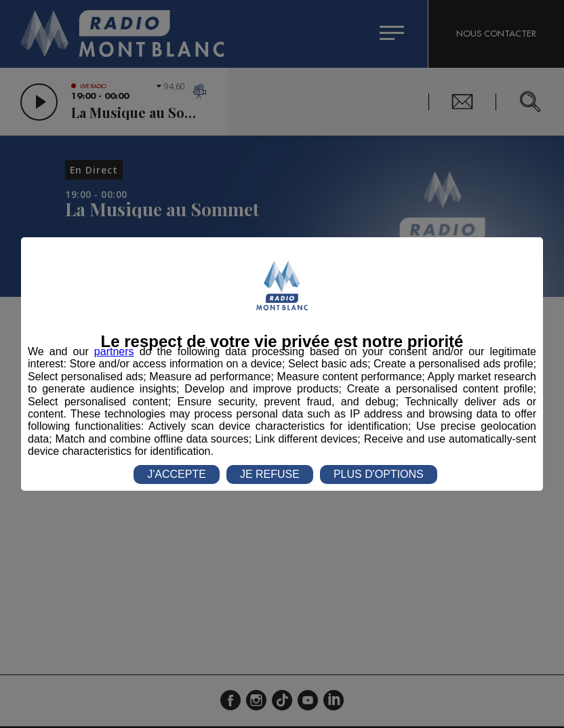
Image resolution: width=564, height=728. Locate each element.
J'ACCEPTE (177, 474)
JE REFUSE (270, 474)
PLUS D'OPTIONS (379, 474)
